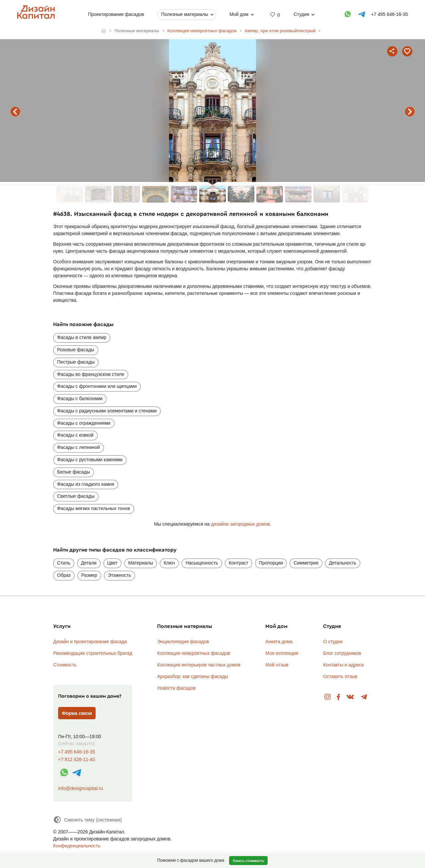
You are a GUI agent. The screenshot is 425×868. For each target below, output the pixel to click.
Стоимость (65, 665)
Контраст (239, 563)
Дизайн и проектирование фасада (90, 642)
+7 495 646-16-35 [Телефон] (390, 14)
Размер (89, 575)
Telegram (364, 697)
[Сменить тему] (87, 820)
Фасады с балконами (80, 398)
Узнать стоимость (249, 861)
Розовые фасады (76, 350)
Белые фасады (74, 472)
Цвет (112, 563)
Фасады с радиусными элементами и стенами (107, 411)
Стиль (64, 563)
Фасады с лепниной (79, 447)
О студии (333, 642)
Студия (301, 14)
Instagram (328, 697)
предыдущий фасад (15, 112)
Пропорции (271, 563)
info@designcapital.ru (81, 788)
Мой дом (239, 14)
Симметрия (306, 563)
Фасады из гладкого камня (86, 484)
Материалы (141, 563)
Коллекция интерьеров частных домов (199, 665)
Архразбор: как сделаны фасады (193, 676)
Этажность (120, 575)
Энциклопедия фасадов (183, 642)
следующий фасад (410, 112)
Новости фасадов (176, 688)
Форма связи (77, 713)
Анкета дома (279, 642)
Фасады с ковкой (75, 435)
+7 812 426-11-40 (77, 760)
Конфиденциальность (77, 846)
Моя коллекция (282, 653)
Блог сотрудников (342, 653)
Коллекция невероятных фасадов (194, 653)
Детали (89, 563)
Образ (64, 575)
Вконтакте (350, 697)
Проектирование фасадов (116, 14)
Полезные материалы (185, 14)
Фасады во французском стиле (91, 374)
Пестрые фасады (76, 362)
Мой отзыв (277, 665)
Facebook (338, 697)
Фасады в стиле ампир (82, 337)
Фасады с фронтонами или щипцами (97, 386)
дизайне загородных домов (240, 524)
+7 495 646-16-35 (77, 752)
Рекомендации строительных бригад (93, 653)
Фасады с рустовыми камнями (90, 460)
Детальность (343, 563)
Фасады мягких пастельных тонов (94, 508)
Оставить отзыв (340, 676)
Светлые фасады (76, 496)
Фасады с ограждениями (84, 423)
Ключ (169, 563)
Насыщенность (202, 563)
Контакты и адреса (343, 665)
